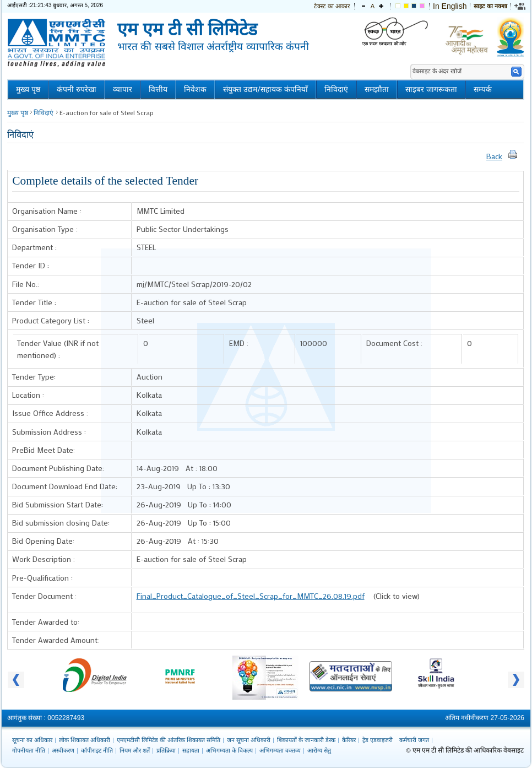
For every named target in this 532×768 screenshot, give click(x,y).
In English (450, 6)
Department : (34, 247)
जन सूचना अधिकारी (249, 740)
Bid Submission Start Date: (58, 504)
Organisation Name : (47, 211)
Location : (28, 395)
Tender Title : (34, 302)
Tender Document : (44, 596)
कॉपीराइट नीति (97, 750)
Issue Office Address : (50, 413)
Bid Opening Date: (43, 541)
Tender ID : (31, 265)
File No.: (26, 284)
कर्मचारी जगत (414, 740)
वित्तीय (158, 90)
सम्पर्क (483, 90)
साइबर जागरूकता (431, 90)
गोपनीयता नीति (29, 750)
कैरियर (349, 740)
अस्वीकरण (63, 750)
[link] (520, 6)
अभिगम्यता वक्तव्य (280, 750)
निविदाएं (336, 90)
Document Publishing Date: (58, 468)
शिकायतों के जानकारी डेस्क (306, 740)
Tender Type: (34, 377)
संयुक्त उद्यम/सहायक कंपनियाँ (265, 90)
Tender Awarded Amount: (56, 640)
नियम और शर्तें (135, 750)
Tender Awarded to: (46, 622)
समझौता (377, 90)
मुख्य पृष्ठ (28, 90)
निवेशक (195, 90)
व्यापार (123, 90)
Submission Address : (49, 432)
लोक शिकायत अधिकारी (85, 740)
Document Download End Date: (65, 486)
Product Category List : (51, 320)
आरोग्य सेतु (319, 750)
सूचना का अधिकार (32, 740)
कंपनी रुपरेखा (77, 90)
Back (494, 156)
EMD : (239, 343)
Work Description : (44, 559)
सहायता (191, 750)
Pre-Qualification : (42, 578)
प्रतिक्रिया (166, 750)
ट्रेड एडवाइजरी (378, 740)
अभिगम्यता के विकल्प (229, 750)
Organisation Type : (45, 229)
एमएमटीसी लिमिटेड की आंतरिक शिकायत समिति (169, 740)
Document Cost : (394, 343)
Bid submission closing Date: (61, 523)
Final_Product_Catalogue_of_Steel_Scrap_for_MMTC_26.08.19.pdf (251, 596)
